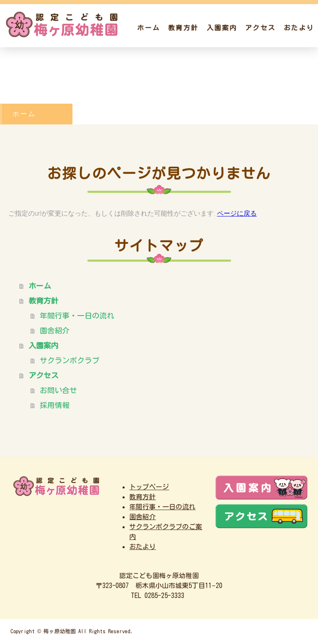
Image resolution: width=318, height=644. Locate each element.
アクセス (260, 28)
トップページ (149, 487)
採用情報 (55, 405)
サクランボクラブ (70, 360)
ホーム (148, 28)
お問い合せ (58, 390)
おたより (299, 28)
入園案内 (222, 28)
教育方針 (183, 28)
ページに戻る (237, 213)
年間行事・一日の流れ (77, 316)
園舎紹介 (55, 331)
